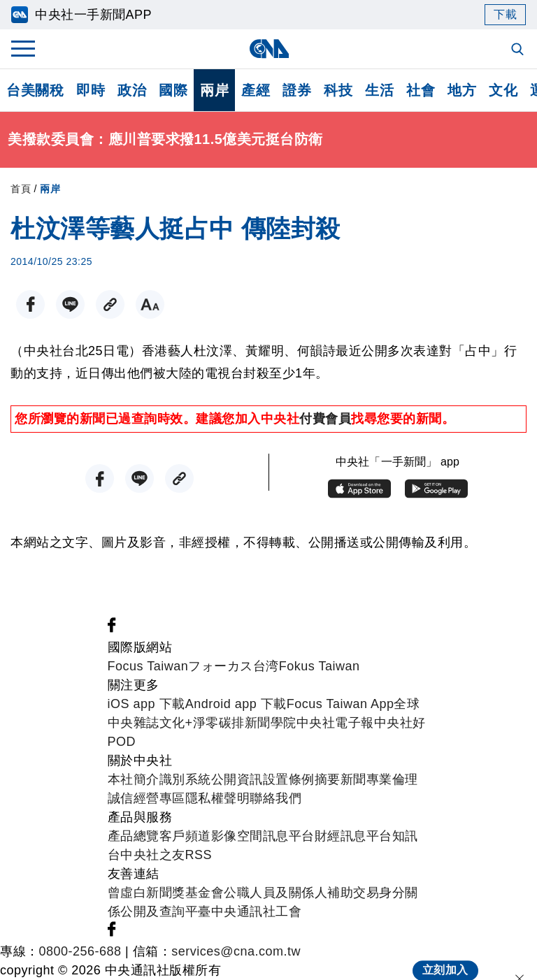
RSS (199, 855)
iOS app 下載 (146, 704)
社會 (421, 90)
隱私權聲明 (218, 798)
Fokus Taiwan (320, 666)
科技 (338, 90)
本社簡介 (134, 779)
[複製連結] (110, 304)
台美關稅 (35, 90)
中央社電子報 (335, 723)
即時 (91, 90)
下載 (505, 14)
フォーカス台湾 (234, 666)
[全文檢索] (519, 50)
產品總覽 (134, 836)
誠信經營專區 (146, 798)
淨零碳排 (219, 723)
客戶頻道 (185, 836)
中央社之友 (153, 855)
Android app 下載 (236, 704)
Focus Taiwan (148, 666)
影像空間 (237, 836)
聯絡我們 (275, 798)
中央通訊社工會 (257, 911)
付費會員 (325, 419)
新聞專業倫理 (379, 779)
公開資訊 (237, 779)
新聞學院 (271, 723)
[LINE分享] (70, 304)
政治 (132, 90)
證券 (297, 90)
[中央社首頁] (269, 49)
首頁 (21, 189)
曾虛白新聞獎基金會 (166, 893)
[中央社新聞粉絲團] (112, 628)
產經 (256, 90)
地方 (462, 90)
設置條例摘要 (302, 779)
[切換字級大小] (150, 304)
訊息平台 (289, 836)
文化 (503, 90)
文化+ (176, 723)
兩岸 (214, 90)
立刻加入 (445, 957)
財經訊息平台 (353, 836)
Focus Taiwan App (341, 704)
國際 (173, 90)
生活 (379, 90)
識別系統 (185, 779)
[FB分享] (30, 304)
